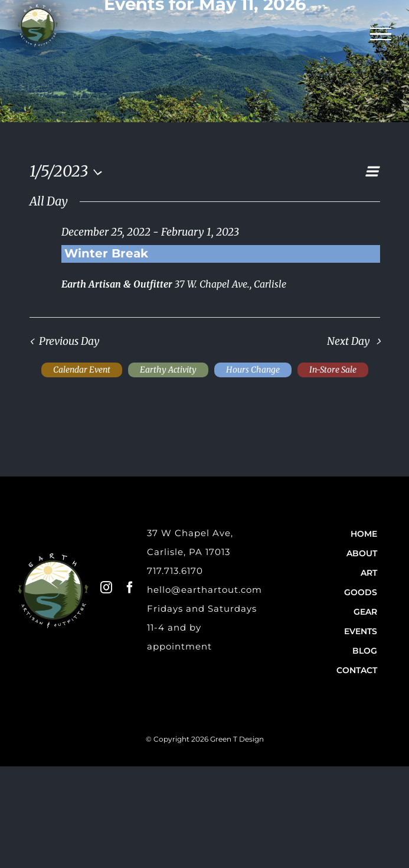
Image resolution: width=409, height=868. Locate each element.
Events (361, 631)
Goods (361, 592)
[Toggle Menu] (381, 34)
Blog (365, 651)
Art (369, 573)
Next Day (349, 341)
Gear (365, 612)
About (362, 553)
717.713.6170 (175, 571)
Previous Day (69, 341)
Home (364, 534)
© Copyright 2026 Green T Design (205, 739)
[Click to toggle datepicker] (69, 171)
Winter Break (106, 253)
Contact (357, 670)
